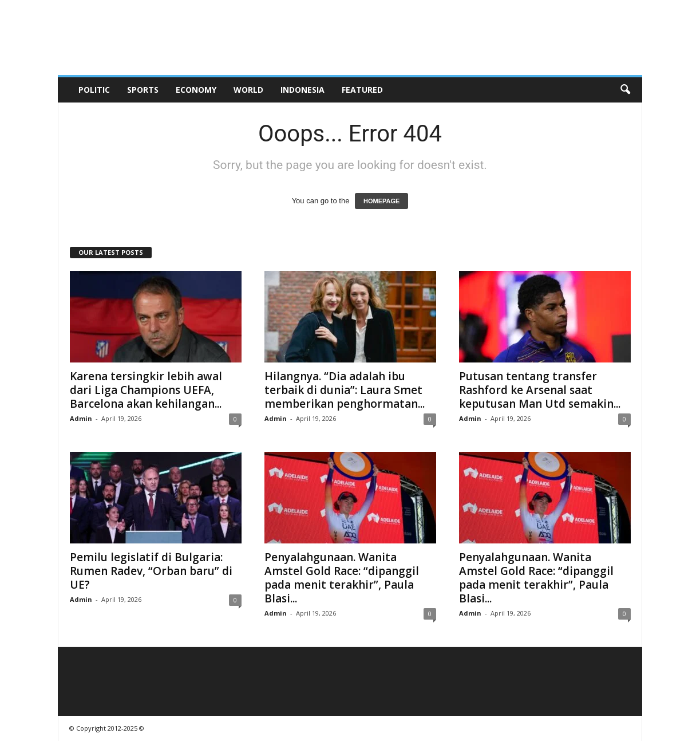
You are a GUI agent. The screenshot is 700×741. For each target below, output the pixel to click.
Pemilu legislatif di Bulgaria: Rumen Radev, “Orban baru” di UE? (151, 571)
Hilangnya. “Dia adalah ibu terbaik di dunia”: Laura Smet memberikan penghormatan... (345, 390)
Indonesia (302, 90)
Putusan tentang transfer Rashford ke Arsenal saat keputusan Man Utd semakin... (540, 390)
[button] (625, 90)
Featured (362, 90)
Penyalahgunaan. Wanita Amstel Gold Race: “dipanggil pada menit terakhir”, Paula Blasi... (342, 578)
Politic (94, 90)
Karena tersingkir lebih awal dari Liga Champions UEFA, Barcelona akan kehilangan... (146, 390)
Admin (81, 418)
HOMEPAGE (381, 201)
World (248, 90)
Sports (143, 90)
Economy (196, 90)
